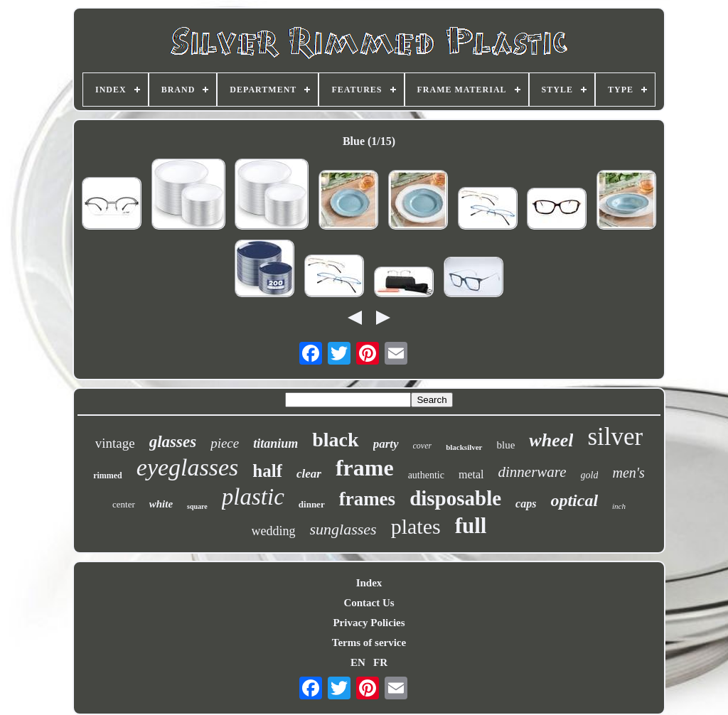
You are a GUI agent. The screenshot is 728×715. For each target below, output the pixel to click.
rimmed (108, 475)
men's (628, 473)
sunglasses (343, 529)
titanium (275, 443)
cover (423, 446)
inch (619, 506)
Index (369, 583)
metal (471, 474)
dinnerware (532, 472)
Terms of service (369, 643)
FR (380, 662)
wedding (274, 531)
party (386, 444)
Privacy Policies (369, 623)
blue (506, 445)
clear (309, 474)
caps (526, 504)
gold (590, 475)
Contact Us (369, 603)
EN (358, 662)
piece (225, 443)
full (471, 526)
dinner (312, 504)
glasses (173, 442)
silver (615, 437)
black (335, 440)
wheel (551, 440)
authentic (426, 475)
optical (574, 500)
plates (416, 526)
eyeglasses (188, 467)
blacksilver (464, 447)
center (124, 504)
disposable (455, 498)
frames (367, 499)
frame (365, 468)
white (161, 504)
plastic (253, 497)
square (197, 506)
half (267, 471)
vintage (115, 443)
